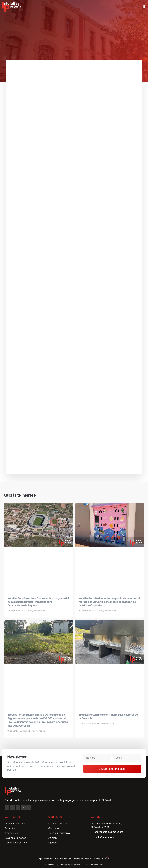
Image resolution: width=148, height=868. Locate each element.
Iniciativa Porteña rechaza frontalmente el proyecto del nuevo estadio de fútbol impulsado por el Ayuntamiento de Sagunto (38, 603)
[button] (144, 7)
